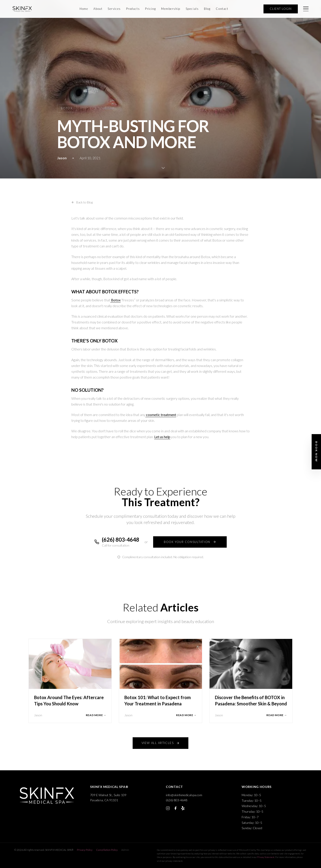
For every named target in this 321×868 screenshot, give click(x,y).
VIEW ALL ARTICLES (161, 743)
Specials (192, 9)
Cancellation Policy (107, 850)
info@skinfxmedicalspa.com (184, 795)
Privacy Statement (266, 857)
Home (84, 9)
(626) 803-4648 (177, 800)
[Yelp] (183, 808)
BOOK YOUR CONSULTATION (190, 542)
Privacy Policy (85, 850)
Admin (125, 850)
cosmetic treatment (161, 415)
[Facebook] (175, 808)
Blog (207, 9)
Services (114, 9)
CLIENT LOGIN (281, 9)
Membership (171, 9)
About (98, 9)
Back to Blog (82, 202)
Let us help (162, 437)
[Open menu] (306, 9)
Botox (115, 300)
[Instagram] (168, 808)
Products (133, 9)
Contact (222, 9)
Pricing (150, 9)
